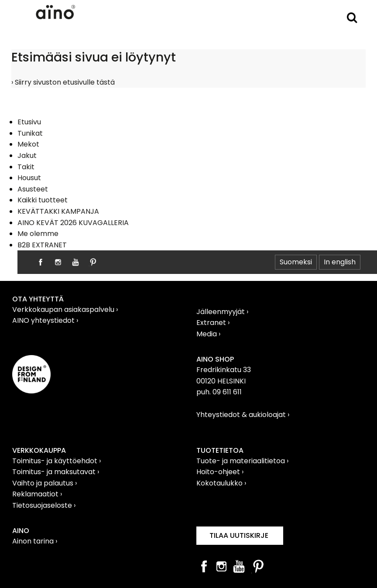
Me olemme (38, 234)
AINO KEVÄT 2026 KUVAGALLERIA (73, 223)
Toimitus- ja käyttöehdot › (57, 461)
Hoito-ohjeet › (220, 472)
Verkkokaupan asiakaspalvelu (64, 309)
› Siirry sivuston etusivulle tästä (63, 82)
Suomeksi (296, 262)
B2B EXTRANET (42, 245)
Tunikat (30, 133)
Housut (29, 178)
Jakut (27, 156)
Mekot (28, 144)
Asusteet (33, 189)
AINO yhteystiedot (44, 320)
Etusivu (29, 122)
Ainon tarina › (35, 541)
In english (340, 262)
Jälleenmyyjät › (222, 312)
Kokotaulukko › (221, 483)
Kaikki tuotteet (43, 200)
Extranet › (213, 323)
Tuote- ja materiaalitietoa (242, 461)
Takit (26, 167)
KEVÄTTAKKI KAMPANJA (58, 211)
